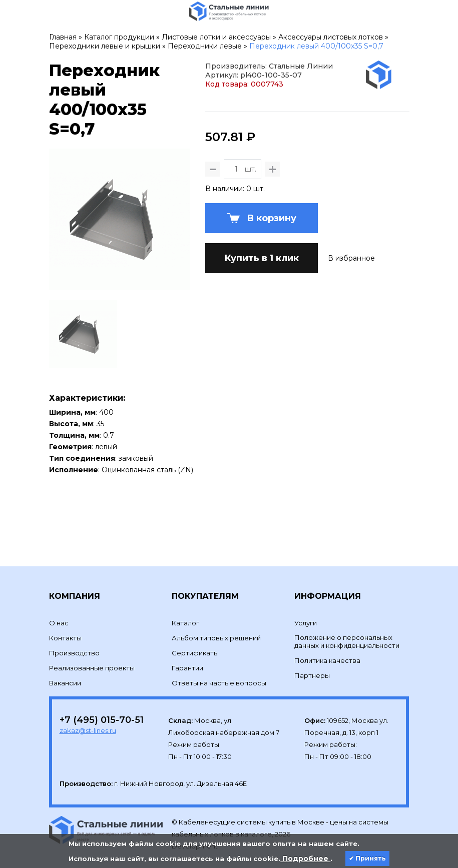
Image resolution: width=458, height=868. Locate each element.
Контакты (65, 602)
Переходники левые (205, 46)
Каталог (185, 587)
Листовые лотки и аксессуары (216, 37)
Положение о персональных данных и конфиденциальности (347, 605)
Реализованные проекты (92, 632)
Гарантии (187, 632)
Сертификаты (195, 617)
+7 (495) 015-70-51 (102, 684)
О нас (59, 587)
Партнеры (312, 639)
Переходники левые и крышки (105, 46)
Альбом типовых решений (216, 602)
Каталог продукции (119, 37)
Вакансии (65, 647)
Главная (63, 37)
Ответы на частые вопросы (219, 647)
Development (195, 810)
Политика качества (327, 624)
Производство (74, 617)
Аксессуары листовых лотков (331, 37)
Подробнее (305, 858)
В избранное (351, 307)
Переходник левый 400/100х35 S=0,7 (316, 46)
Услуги (306, 587)
